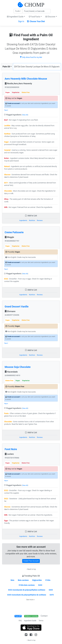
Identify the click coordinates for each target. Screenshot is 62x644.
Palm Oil (6, 67)
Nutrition (32, 220)
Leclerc (9, 454)
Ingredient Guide (30, 621)
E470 (52, 595)
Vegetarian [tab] (16, 92)
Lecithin (7, 126)
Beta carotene (23, 580)
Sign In (21, 21)
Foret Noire (11, 449)
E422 (6, 499)
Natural (7, 166)
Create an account (13, 103)
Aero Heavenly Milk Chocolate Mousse (26, 79)
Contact (44, 616)
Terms (41, 621)
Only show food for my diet (31, 57)
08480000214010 (12, 375)
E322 (6, 279)
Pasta (6, 413)
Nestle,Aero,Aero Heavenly (18, 84)
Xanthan (7, 134)
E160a (48, 580)
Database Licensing (31, 616)
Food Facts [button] (34, 17)
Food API (18, 616)
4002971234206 (12, 315)
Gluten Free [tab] (26, 92)
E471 (6, 183)
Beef (6, 120)
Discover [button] (50, 17)
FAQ (20, 621)
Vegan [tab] (7, 92)
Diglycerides (37, 580)
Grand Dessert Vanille (17, 307)
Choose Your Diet (36, 21)
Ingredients (23, 220)
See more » (30, 600)
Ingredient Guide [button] (15, 17)
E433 (51, 590)
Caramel (7, 150)
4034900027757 (12, 241)
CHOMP (34, 5)
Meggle (9, 237)
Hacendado (11, 372)
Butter (6, 158)
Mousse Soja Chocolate (18, 367)
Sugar (6, 142)
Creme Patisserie (14, 232)
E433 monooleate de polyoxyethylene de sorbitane (27, 595)
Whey (6, 199)
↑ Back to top (31, 569)
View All (25, 115)
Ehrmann (10, 311)
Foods (17, 11)
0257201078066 (12, 458)
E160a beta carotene (27, 585)
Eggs (6, 521)
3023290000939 (12, 87)
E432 (40, 585)
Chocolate (8, 191)
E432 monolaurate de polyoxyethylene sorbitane (27, 590)
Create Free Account (31, 561)
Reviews (40, 220)
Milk (6, 207)
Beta (12, 580)
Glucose (7, 175)
